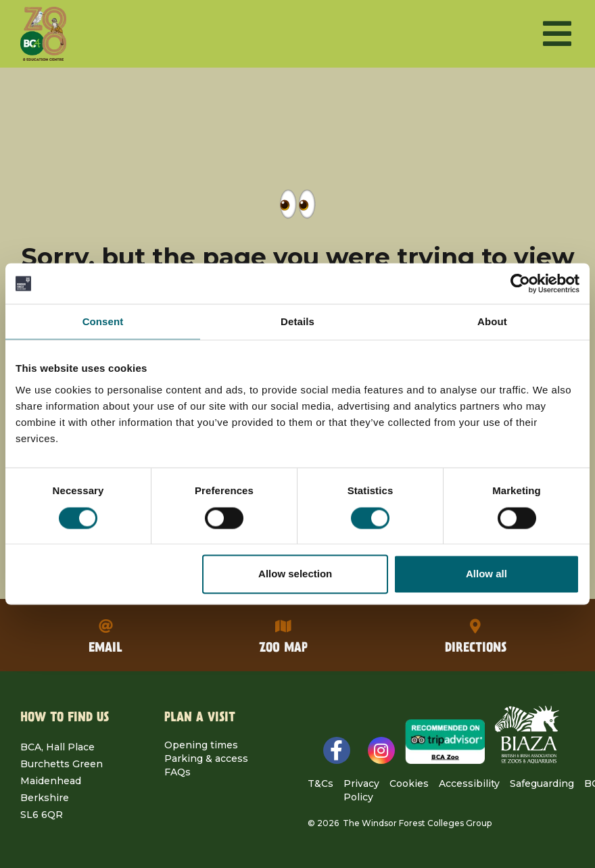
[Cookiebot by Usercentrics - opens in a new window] (520, 283)
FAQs (177, 772)
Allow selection (295, 574)
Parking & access (206, 758)
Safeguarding (542, 783)
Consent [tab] (103, 321)
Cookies (409, 783)
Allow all (486, 574)
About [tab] (492, 321)
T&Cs (320, 783)
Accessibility (469, 783)
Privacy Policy (361, 790)
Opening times (201, 745)
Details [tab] (297, 321)
